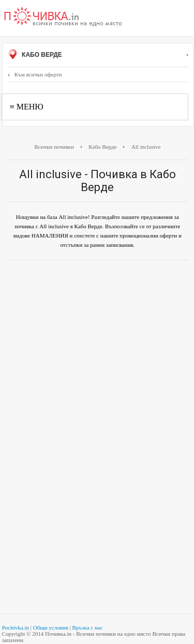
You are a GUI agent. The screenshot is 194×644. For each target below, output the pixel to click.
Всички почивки (54, 147)
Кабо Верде (98, 55)
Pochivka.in (16, 627)
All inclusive (146, 147)
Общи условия (51, 627)
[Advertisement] (97, 337)
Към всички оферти (35, 74)
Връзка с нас (88, 627)
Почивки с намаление (63, 17)
